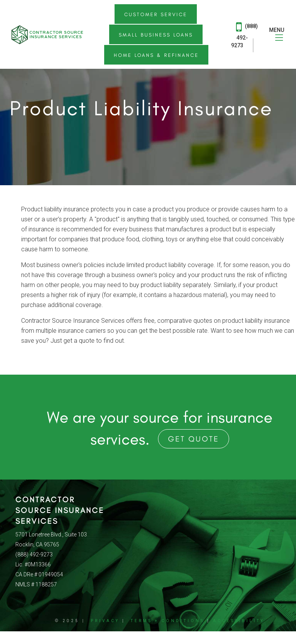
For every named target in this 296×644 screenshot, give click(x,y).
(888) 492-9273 (244, 34)
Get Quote (194, 439)
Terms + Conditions (168, 621)
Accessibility (239, 621)
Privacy (105, 621)
